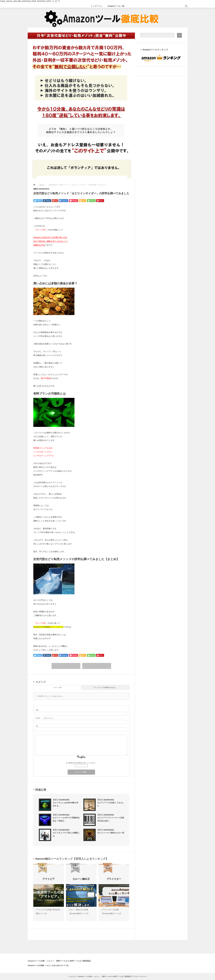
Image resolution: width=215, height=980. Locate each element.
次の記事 (97, 666)
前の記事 (66, 666)
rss (186, 6)
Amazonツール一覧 (116, 6)
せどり (42, 185)
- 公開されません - (45, 718)
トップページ (96, 6)
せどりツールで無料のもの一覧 (111, 833)
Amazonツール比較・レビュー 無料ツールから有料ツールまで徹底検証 (59, 961)
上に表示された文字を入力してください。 (81, 763)
